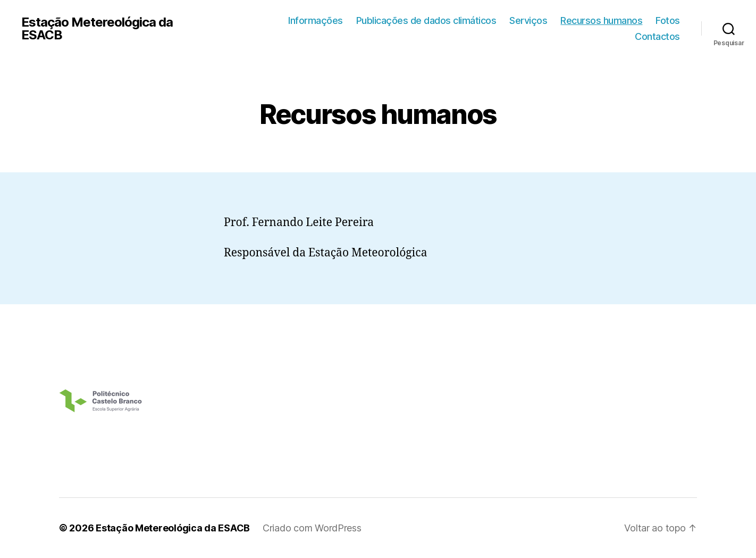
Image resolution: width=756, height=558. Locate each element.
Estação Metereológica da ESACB (97, 29)
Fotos (668, 20)
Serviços (528, 20)
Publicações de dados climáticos (426, 20)
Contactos (657, 36)
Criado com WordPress (312, 528)
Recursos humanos (601, 20)
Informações (316, 20)
